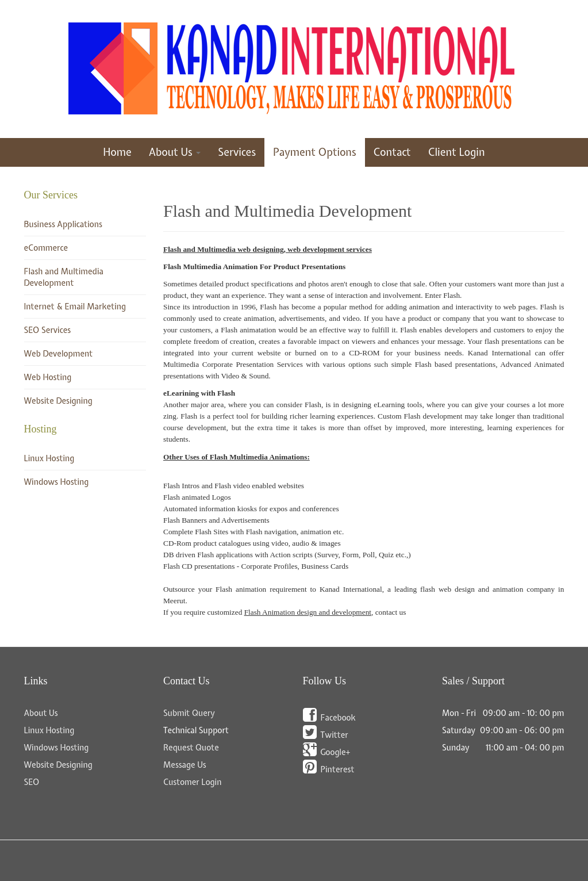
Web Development (59, 354)
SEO (32, 782)
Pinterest (338, 769)
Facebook (338, 718)
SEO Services (48, 330)
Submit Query (189, 713)
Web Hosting (48, 377)
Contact (392, 152)
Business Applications (63, 224)
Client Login (457, 152)
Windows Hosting (57, 482)
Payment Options (315, 152)
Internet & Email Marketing (75, 307)
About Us (175, 152)
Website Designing (58, 401)
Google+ (336, 752)
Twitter (335, 735)
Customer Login (193, 782)
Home (117, 152)
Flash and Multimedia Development (287, 211)
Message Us (185, 765)
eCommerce (46, 248)
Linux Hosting (49, 458)
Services (237, 152)
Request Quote (191, 748)
